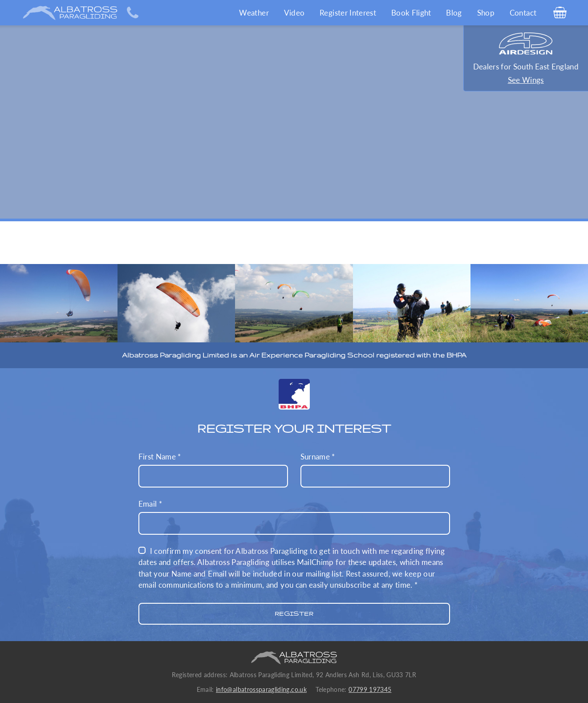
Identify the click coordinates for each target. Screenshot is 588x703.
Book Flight (411, 13)
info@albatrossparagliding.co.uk (261, 690)
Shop (486, 13)
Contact (523, 13)
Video (294, 13)
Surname (375, 470)
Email (294, 517)
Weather (254, 13)
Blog (454, 13)
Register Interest (348, 13)
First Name (213, 470)
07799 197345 (370, 690)
